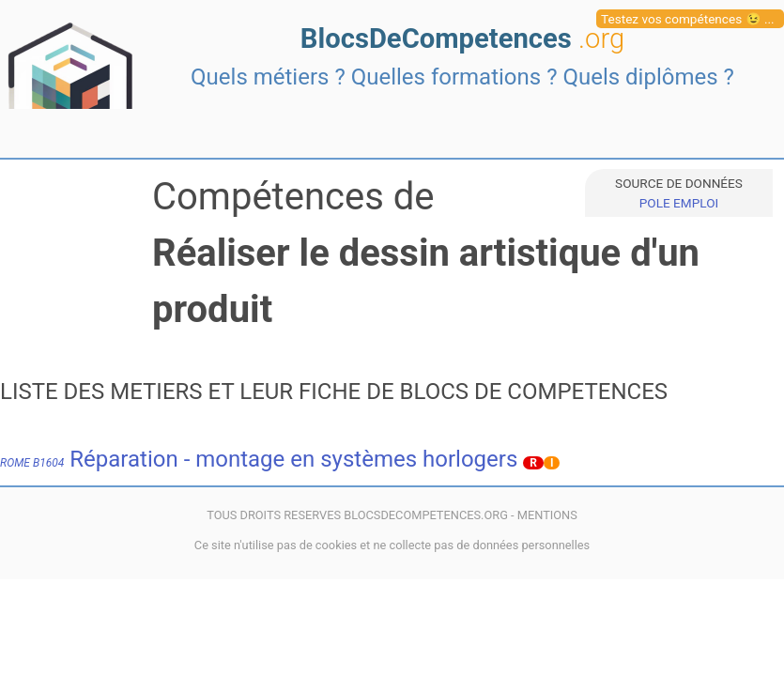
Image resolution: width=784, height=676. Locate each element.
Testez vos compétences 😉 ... (688, 19)
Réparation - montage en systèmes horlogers (259, 459)
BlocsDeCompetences (462, 38)
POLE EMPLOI (679, 203)
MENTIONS (547, 515)
